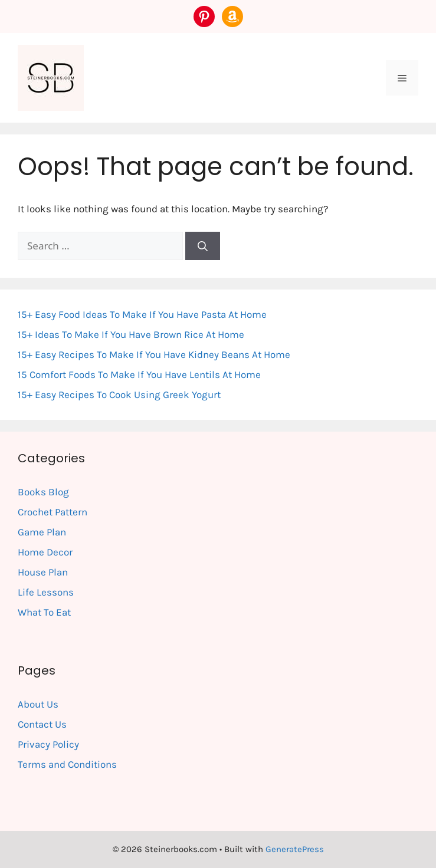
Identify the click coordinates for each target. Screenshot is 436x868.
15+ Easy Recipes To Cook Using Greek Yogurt (119, 394)
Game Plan (42, 532)
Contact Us (42, 724)
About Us (38, 704)
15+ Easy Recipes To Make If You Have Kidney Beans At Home (154, 354)
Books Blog (43, 492)
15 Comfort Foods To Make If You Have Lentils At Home (139, 374)
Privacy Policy (48, 744)
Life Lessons (46, 592)
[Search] (203, 246)
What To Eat (44, 612)
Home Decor (45, 552)
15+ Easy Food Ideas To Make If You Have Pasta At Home (142, 314)
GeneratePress (295, 849)
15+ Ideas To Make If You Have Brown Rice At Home (131, 334)
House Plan (43, 572)
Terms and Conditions (67, 764)
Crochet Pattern (53, 512)
